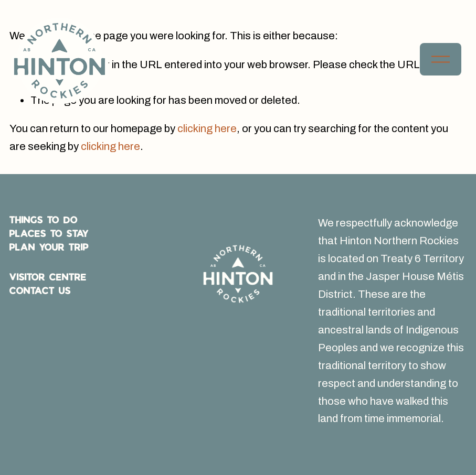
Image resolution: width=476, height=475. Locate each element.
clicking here (207, 128)
